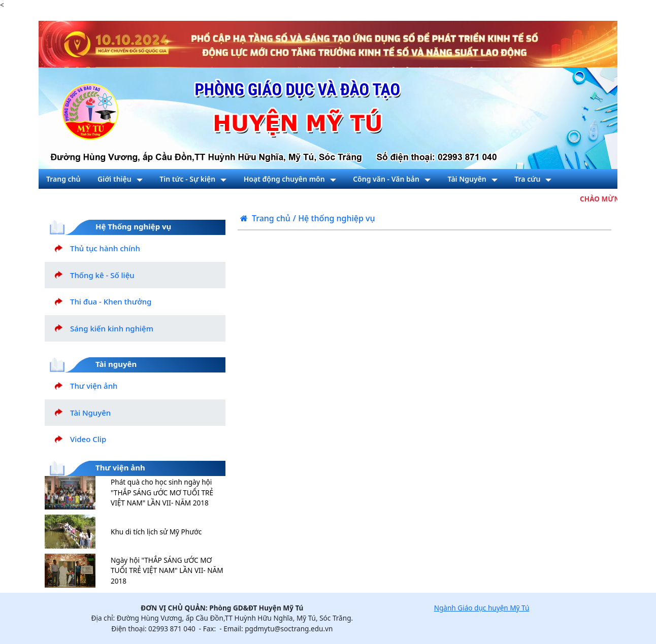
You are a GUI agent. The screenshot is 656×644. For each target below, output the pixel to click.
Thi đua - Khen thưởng (111, 301)
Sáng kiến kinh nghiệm (112, 328)
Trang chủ (265, 218)
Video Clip (88, 439)
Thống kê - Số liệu (102, 275)
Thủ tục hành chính (105, 248)
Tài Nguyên (90, 413)
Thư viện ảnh (94, 386)
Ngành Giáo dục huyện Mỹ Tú (482, 608)
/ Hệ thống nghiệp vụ (334, 218)
